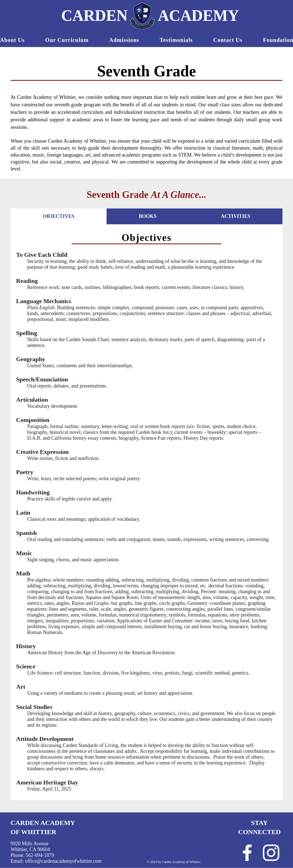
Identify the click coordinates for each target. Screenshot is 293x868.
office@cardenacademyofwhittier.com (64, 861)
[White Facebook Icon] (247, 853)
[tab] (59, 216)
